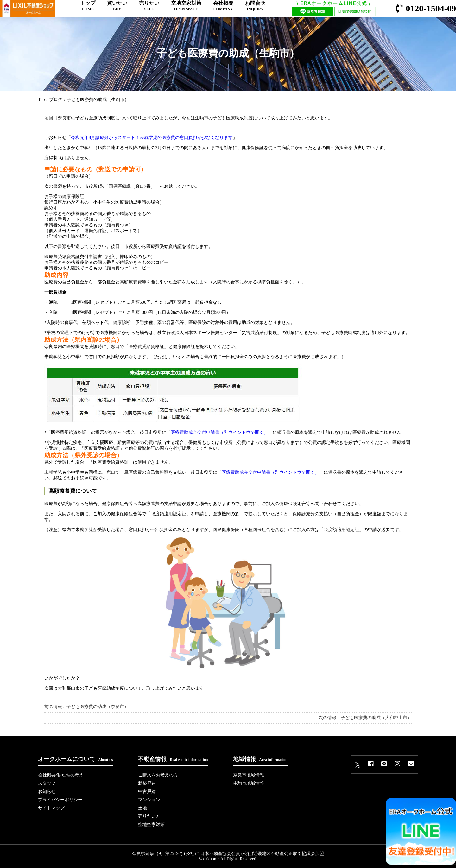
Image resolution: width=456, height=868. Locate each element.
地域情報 (260, 759)
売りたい (149, 6)
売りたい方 (149, 816)
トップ (88, 6)
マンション (149, 800)
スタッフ (47, 783)
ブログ (56, 100)
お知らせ (47, 792)
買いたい (117, 6)
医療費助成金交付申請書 (219, 432)
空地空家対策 (186, 6)
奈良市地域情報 (249, 775)
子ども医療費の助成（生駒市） (98, 100)
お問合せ (255, 6)
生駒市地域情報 (249, 783)
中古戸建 (147, 792)
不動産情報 (173, 759)
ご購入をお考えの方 (158, 775)
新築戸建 (147, 783)
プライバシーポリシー (60, 800)
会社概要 (223, 6)
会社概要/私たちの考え (61, 775)
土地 (142, 808)
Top (41, 100)
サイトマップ (51, 808)
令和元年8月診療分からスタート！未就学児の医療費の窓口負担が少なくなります (152, 138)
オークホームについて (75, 759)
